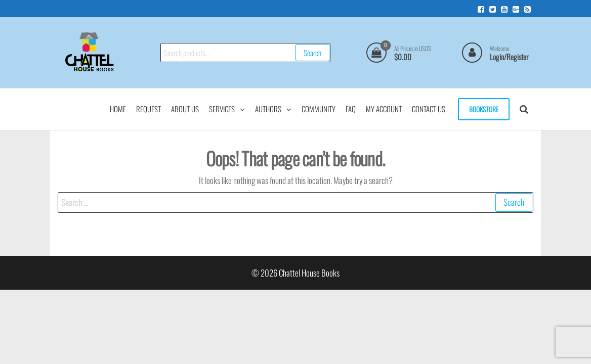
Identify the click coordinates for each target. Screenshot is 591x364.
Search (312, 53)
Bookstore (484, 109)
